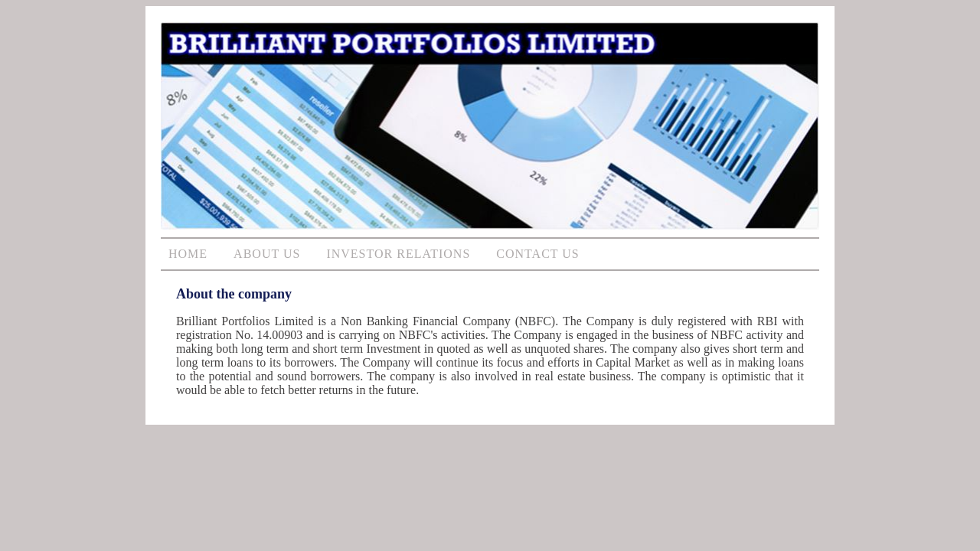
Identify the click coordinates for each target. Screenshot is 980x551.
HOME (188, 254)
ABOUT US (267, 254)
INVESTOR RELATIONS (398, 254)
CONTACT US (537, 254)
